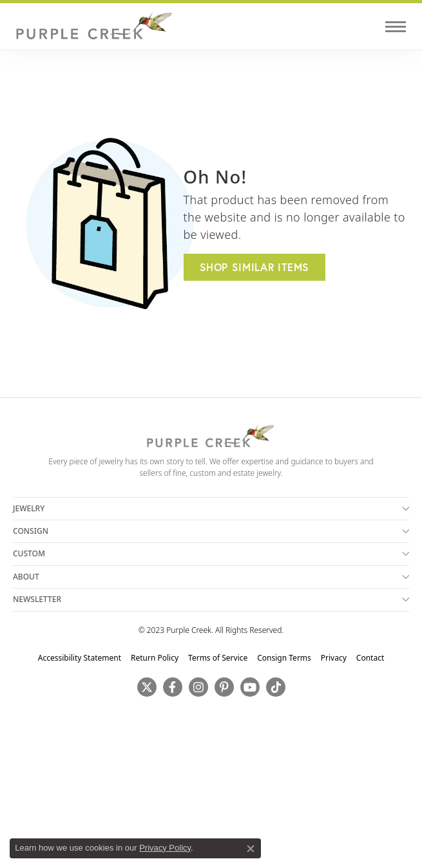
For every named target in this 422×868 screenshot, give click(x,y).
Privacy (334, 658)
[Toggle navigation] (396, 27)
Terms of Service (218, 658)
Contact (370, 658)
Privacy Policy (165, 848)
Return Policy (155, 658)
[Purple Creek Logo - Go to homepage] (93, 26)
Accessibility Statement (80, 658)
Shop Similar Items (255, 267)
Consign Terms (284, 658)
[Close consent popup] (251, 849)
